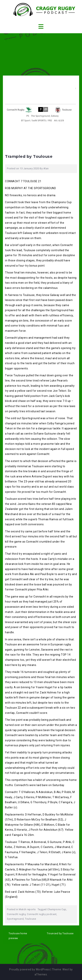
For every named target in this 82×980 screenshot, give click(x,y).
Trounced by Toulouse (60, 933)
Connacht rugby (16, 914)
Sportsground (15, 919)
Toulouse (30, 919)
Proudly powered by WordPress (29, 969)
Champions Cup (57, 909)
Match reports (27, 909)
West (66, 969)
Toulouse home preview (18, 936)
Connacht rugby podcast (42, 914)
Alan (46, 168)
